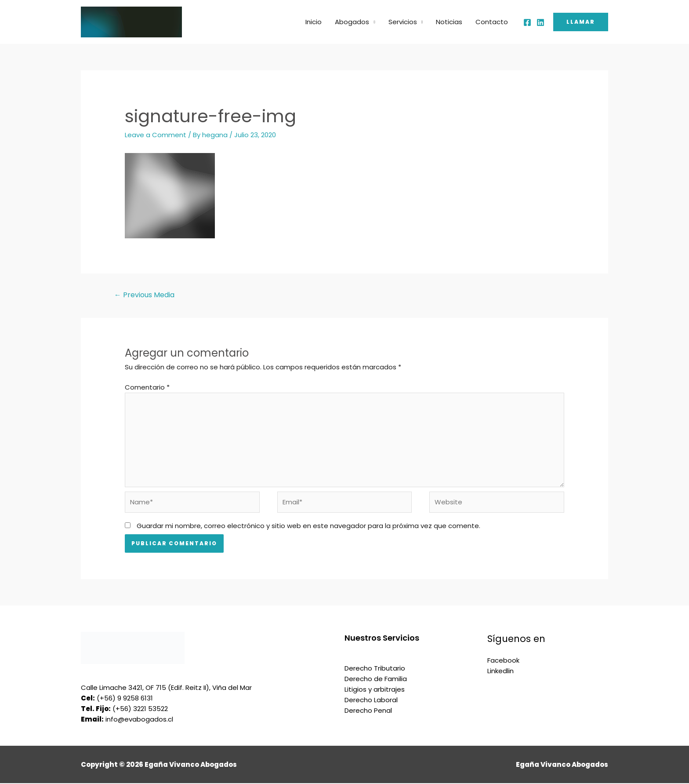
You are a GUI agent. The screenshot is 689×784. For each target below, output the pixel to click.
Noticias (449, 22)
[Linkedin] (540, 22)
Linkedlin (500, 672)
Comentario (147, 387)
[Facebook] (527, 22)
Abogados (352, 22)
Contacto (492, 22)
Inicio (314, 22)
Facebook (503, 661)
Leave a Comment (156, 135)
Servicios (403, 22)
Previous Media (144, 295)
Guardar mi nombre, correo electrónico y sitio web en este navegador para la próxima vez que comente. (308, 527)
